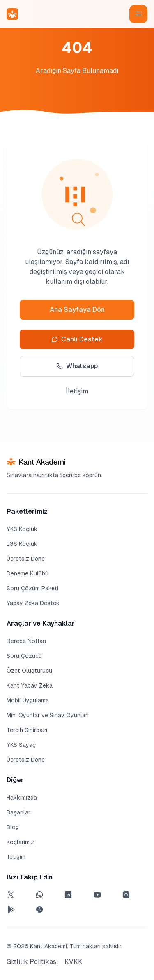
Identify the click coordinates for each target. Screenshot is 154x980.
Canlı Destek (77, 339)
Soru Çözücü (24, 656)
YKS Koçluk (22, 529)
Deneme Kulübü (28, 573)
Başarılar (18, 812)
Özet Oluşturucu (29, 671)
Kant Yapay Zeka (30, 685)
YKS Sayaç (21, 745)
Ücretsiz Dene (26, 559)
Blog (13, 827)
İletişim (77, 391)
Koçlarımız (20, 842)
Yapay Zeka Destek (33, 603)
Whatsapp (77, 366)
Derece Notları (26, 641)
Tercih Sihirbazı (27, 730)
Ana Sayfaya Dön (77, 310)
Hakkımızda (22, 798)
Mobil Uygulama (28, 700)
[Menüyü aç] (138, 14)
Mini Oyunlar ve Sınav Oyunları (48, 715)
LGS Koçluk (22, 544)
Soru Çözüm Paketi (32, 588)
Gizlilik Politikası (32, 962)
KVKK (74, 962)
